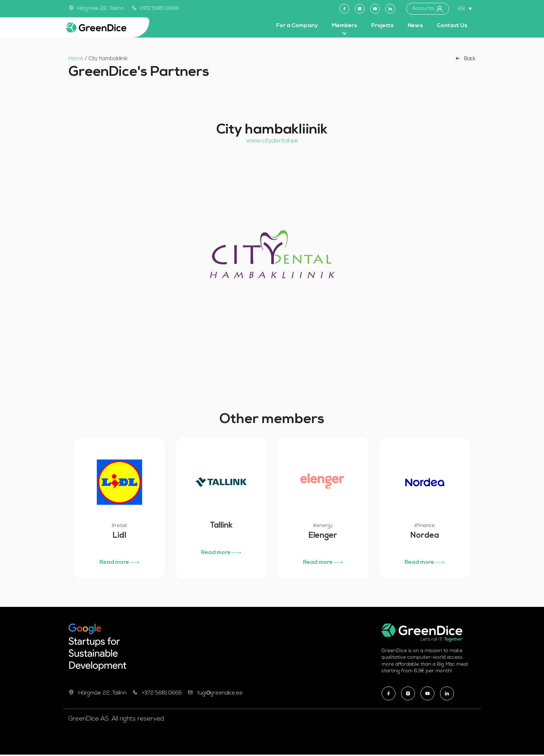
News (415, 26)
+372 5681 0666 (155, 9)
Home (76, 59)
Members (345, 26)
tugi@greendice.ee (220, 694)
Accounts (428, 9)
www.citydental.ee (272, 141)
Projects (382, 26)
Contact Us (452, 26)
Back (465, 58)
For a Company (297, 26)
